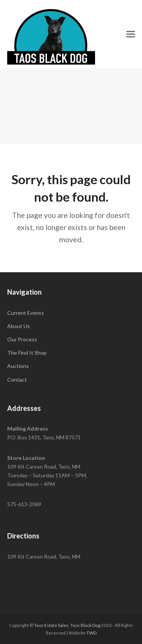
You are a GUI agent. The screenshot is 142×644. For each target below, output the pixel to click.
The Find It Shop (27, 353)
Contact (17, 380)
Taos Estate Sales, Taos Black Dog (67, 625)
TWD (91, 633)
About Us (19, 326)
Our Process (22, 339)
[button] (131, 34)
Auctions (18, 366)
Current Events (26, 313)
